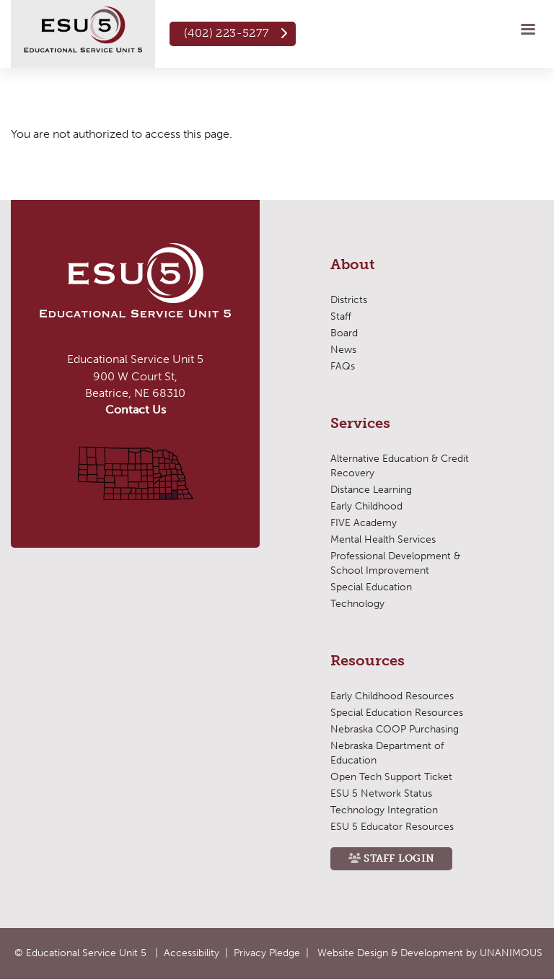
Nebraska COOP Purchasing (395, 729)
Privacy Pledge (267, 953)
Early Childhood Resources (392, 696)
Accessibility (192, 953)
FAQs (343, 366)
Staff (341, 316)
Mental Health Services (383, 539)
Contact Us (136, 410)
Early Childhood (366, 506)
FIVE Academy (364, 523)
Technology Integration (384, 810)
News (343, 350)
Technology (357, 604)
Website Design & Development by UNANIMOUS (430, 953)
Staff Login (399, 858)
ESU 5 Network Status (381, 793)
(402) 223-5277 (227, 33)
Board (344, 333)
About (353, 265)
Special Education (371, 587)
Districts (349, 300)
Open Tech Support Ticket (391, 777)
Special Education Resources (397, 713)
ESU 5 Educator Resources (392, 827)
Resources (368, 661)
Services (360, 424)
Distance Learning (371, 490)
